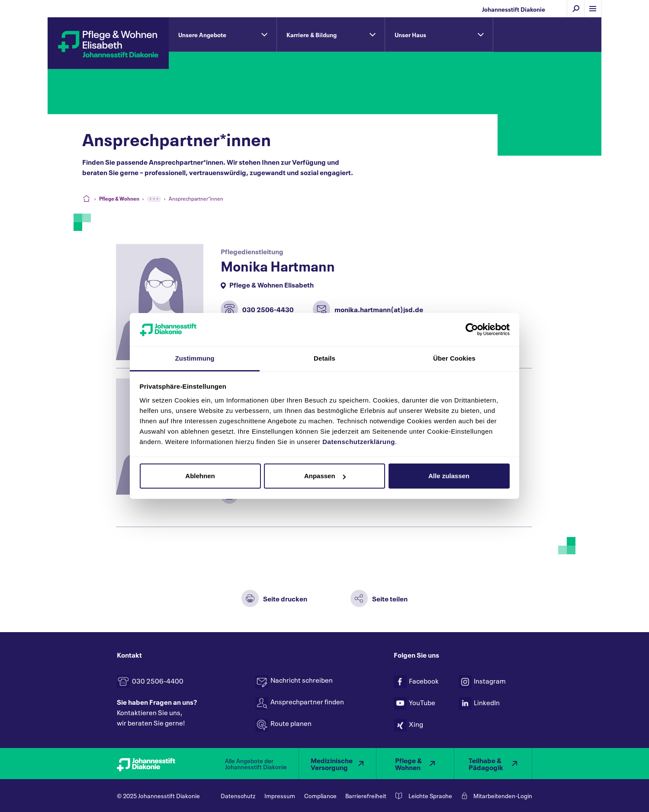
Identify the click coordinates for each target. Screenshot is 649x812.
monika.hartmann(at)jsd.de (379, 309)
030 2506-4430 (268, 309)
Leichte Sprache (430, 796)
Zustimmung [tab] (195, 358)
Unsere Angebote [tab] (202, 34)
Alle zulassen (449, 476)
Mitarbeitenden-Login (503, 796)
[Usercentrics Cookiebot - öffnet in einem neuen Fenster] (472, 329)
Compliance (320, 796)
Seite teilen (390, 598)
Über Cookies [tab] (454, 358)
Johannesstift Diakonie (514, 9)
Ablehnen (200, 476)
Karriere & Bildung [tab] (312, 34)
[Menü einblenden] (593, 9)
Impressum (280, 796)
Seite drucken (285, 598)
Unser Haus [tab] (410, 34)
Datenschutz (238, 796)
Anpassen (325, 476)
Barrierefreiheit (366, 796)
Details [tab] (324, 358)
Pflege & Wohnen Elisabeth (271, 284)
